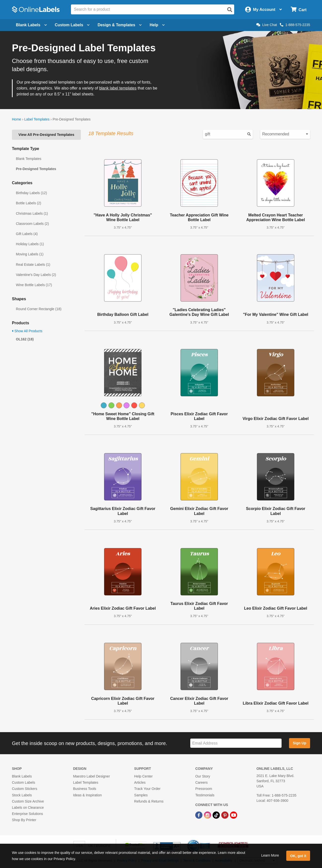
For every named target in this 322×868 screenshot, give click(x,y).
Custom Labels (23, 782)
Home (16, 119)
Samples (141, 795)
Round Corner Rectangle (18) (39, 309)
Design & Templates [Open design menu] (120, 25)
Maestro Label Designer (91, 776)
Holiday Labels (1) (30, 244)
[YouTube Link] (234, 815)
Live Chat (267, 25)
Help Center (144, 776)
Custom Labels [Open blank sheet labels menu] (72, 25)
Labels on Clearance (28, 808)
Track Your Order (147, 789)
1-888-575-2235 (295, 25)
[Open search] (230, 10)
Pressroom (204, 789)
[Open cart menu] (299, 10)
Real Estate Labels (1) (33, 265)
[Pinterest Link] (225, 815)
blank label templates (118, 88)
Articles (140, 782)
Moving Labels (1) (30, 254)
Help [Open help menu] (157, 25)
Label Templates (37, 119)
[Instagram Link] (208, 815)
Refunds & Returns (149, 801)
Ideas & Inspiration (87, 795)
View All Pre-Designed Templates (46, 135)
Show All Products (27, 331)
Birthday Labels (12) (31, 193)
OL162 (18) (25, 339)
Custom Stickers (25, 789)
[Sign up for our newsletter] (236, 743)
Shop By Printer (24, 820)
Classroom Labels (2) (32, 224)
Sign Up (299, 743)
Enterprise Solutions (27, 814)
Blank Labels (22, 776)
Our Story (203, 776)
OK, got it (298, 856)
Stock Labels (22, 795)
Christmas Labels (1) (32, 213)
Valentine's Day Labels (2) (36, 275)
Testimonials (205, 795)
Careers (201, 782)
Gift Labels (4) (27, 234)
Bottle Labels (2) (29, 203)
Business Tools (84, 789)
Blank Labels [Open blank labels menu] (31, 25)
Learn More (270, 855)
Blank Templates (29, 159)
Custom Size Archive (28, 801)
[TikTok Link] (217, 815)
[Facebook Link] (199, 815)
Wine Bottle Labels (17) (34, 285)
